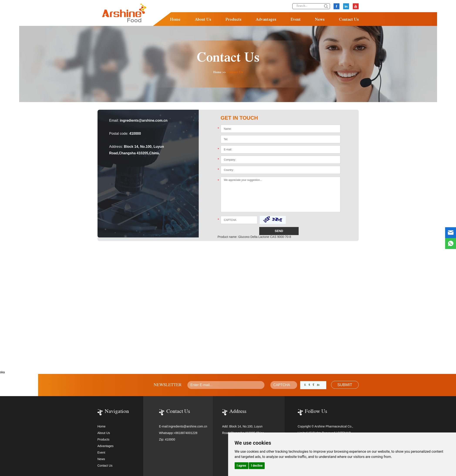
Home (175, 20)
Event (296, 20)
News (320, 20)
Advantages (266, 20)
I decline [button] (257, 466)
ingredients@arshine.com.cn (144, 120)
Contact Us (349, 20)
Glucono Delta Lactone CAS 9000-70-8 (265, 237)
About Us (203, 20)
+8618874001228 (185, 433)
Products (233, 20)
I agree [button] (241, 466)
